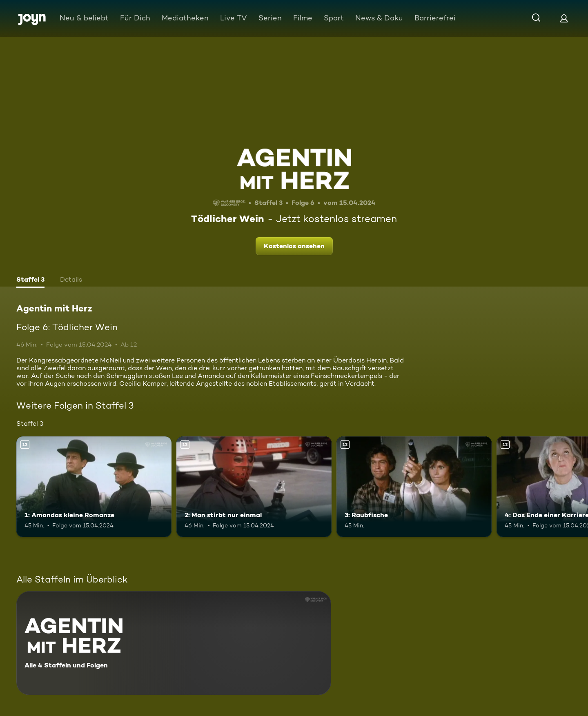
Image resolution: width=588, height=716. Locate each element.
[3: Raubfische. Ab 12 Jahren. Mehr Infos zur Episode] (414, 487)
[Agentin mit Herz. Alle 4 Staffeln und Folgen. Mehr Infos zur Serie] (174, 643)
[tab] (30, 280)
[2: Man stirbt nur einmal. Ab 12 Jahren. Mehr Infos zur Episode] (254, 487)
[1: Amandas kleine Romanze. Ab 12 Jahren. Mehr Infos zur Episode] (94, 487)
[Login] (564, 18)
